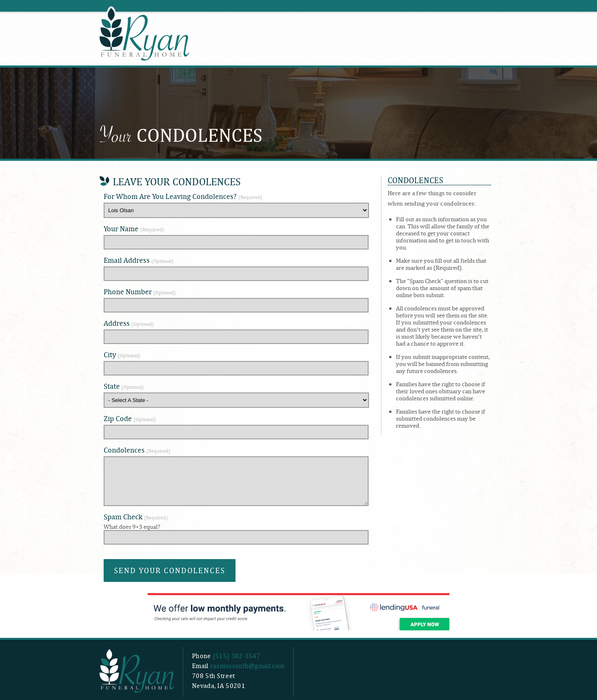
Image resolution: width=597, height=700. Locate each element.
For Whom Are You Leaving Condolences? (183, 196)
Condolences (137, 450)
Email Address (139, 260)
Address (129, 323)
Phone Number (140, 292)
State (124, 386)
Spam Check (136, 517)
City (122, 355)
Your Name (134, 229)
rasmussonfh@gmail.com (247, 666)
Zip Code (130, 418)
